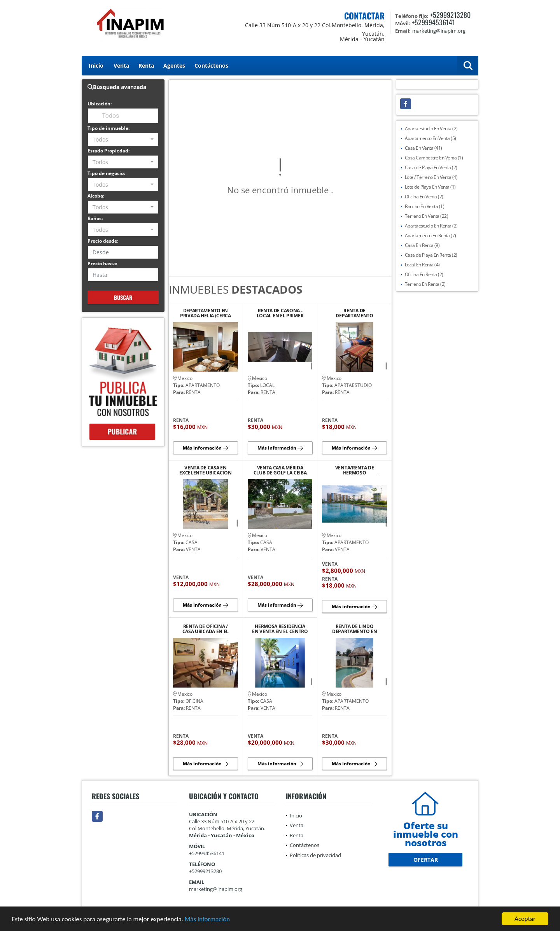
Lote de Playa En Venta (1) (430, 187)
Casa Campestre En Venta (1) (434, 158)
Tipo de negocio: (106, 173)
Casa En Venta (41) (423, 148)
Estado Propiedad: (108, 151)
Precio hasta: (102, 263)
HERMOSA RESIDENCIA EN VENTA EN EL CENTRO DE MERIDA (280, 629)
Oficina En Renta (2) (424, 274)
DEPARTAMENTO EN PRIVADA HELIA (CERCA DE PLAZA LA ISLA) (206, 313)
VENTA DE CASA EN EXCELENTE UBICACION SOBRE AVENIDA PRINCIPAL (205, 470)
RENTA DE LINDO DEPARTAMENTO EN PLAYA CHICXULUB (355, 629)
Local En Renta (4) (422, 265)
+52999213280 (450, 15)
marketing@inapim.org (216, 889)
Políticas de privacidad (315, 855)
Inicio (96, 66)
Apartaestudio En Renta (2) (431, 226)
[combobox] (123, 139)
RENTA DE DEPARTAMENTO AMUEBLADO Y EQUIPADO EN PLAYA (354, 313)
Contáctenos (211, 66)
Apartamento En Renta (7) (430, 235)
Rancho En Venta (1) (425, 206)
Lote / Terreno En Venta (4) (431, 177)
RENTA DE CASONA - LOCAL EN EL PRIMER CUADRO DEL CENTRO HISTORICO (280, 313)
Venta (121, 66)
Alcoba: (96, 196)
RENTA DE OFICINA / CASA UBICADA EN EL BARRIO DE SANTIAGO (206, 629)
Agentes (174, 66)
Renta (146, 66)
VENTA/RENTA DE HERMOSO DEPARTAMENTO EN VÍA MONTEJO (354, 470)
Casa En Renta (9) (422, 245)
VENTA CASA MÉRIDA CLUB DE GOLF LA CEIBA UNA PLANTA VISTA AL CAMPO (280, 470)
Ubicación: (100, 104)
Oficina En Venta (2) (424, 197)
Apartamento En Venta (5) (430, 138)
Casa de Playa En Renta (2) (431, 255)
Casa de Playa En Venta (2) (431, 167)
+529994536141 (433, 22)
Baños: (95, 218)
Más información (207, 920)
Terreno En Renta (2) (425, 284)
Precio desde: (103, 241)
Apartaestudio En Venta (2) (431, 129)
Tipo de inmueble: (108, 128)
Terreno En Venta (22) (427, 216)
